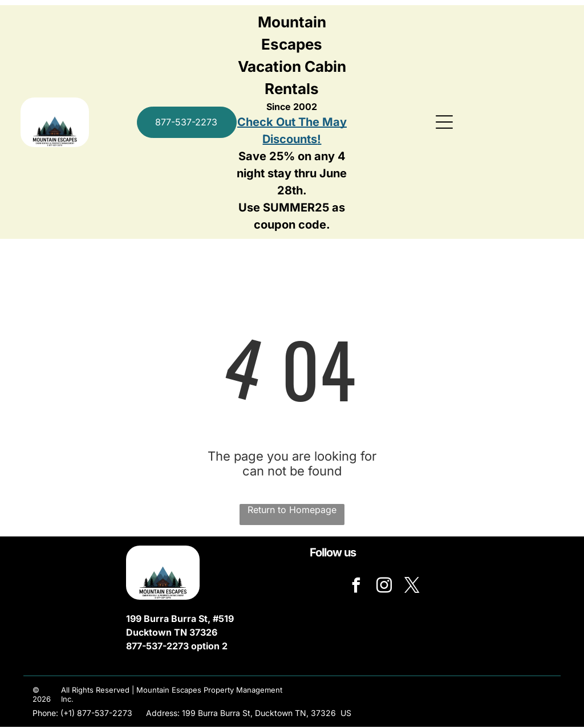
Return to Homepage (292, 510)
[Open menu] (444, 123)
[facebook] (356, 587)
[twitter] (412, 587)
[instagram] (384, 587)
